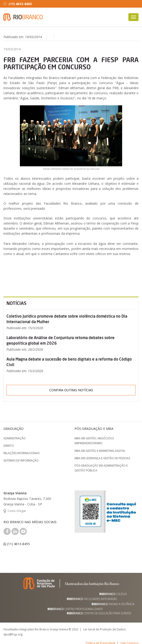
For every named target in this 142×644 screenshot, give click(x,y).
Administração (15, 438)
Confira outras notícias (71, 390)
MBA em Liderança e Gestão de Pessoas (102, 458)
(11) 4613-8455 (18, 4)
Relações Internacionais (21, 453)
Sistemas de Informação (21, 460)
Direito (9, 446)
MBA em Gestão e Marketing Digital (100, 451)
